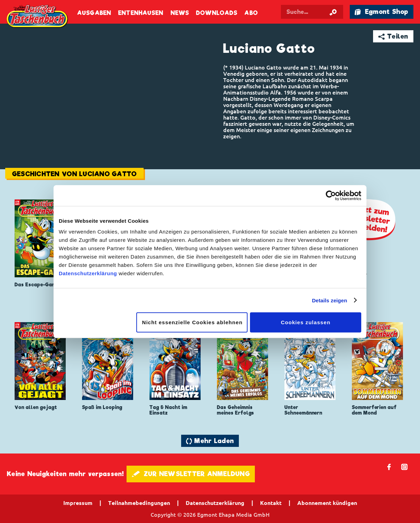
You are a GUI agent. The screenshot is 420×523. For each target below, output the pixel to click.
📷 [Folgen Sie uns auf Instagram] (405, 467)
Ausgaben (94, 13)
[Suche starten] (333, 12)
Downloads (217, 13)
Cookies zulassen (306, 322)
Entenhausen (141, 13)
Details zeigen (329, 300)
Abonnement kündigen (327, 503)
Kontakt (271, 503)
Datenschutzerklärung (88, 273)
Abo (251, 13)
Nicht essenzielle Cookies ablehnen (192, 322)
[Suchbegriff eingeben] (312, 12)
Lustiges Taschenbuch (38, 17)
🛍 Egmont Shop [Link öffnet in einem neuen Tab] (381, 12)
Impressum (78, 503)
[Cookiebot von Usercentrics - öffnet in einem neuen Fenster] (331, 195)
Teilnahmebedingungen (139, 503)
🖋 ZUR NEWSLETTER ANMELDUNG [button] (191, 474)
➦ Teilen (393, 36)
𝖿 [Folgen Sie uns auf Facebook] (389, 467)
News (180, 13)
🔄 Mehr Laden (210, 441)
